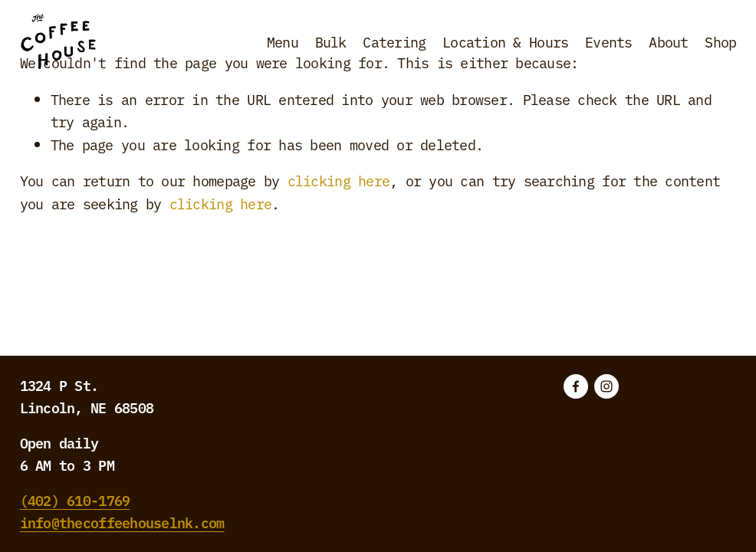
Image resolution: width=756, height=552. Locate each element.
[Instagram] (606, 386)
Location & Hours (505, 41)
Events (609, 41)
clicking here (339, 180)
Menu (283, 41)
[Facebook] (576, 386)
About (668, 41)
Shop (720, 41)
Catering (394, 41)
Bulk (331, 41)
